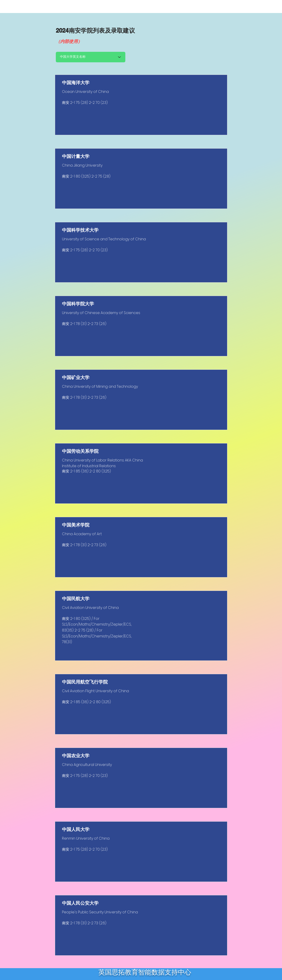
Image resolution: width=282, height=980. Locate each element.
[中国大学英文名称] (91, 57)
